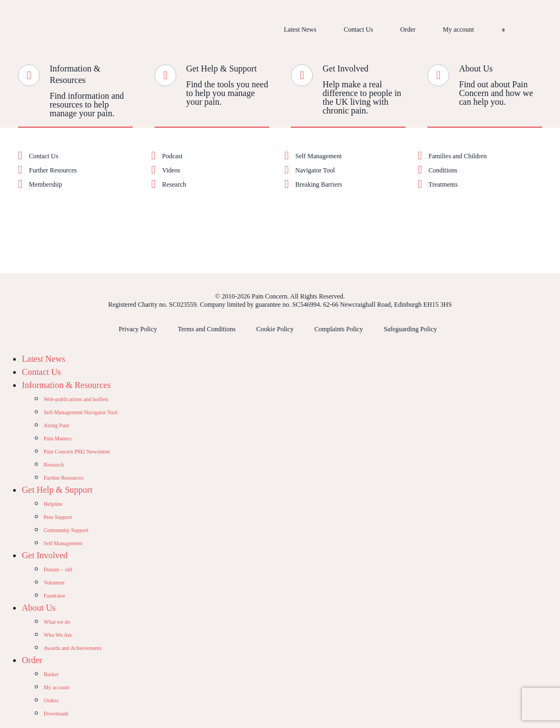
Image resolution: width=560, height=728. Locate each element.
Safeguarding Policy (410, 329)
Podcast (172, 156)
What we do (57, 622)
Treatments (443, 184)
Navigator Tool (315, 170)
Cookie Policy (275, 329)
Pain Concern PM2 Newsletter (77, 452)
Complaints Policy (339, 329)
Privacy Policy (138, 329)
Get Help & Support (221, 68)
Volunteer (54, 583)
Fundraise (54, 596)
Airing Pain (56, 425)
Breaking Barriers (319, 184)
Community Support (66, 530)
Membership (46, 184)
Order (408, 29)
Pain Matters (58, 438)
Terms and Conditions (207, 329)
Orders (51, 700)
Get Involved (345, 68)
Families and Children (458, 156)
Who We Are (58, 635)
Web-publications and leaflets (76, 399)
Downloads (56, 714)
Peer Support (58, 517)
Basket (51, 674)
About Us (476, 68)
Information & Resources (66, 385)
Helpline (53, 504)
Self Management (318, 156)
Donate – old (58, 569)
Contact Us (359, 29)
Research (174, 184)
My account (458, 29)
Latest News (300, 29)
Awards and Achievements (73, 648)
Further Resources (53, 170)
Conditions (443, 170)
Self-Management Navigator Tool (81, 412)
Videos (171, 170)
